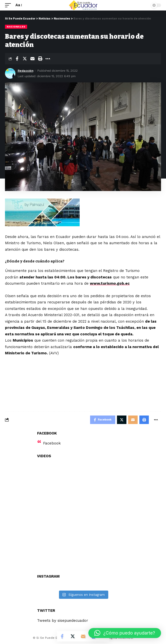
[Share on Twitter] (25, 59)
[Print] (40, 59)
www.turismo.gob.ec (110, 283)
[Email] (32, 59)
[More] (48, 59)
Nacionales (16, 27)
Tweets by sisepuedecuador (63, 621)
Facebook (52, 443)
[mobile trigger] (9, 5)
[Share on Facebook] (17, 59)
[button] (125, 633)
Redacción (26, 71)
